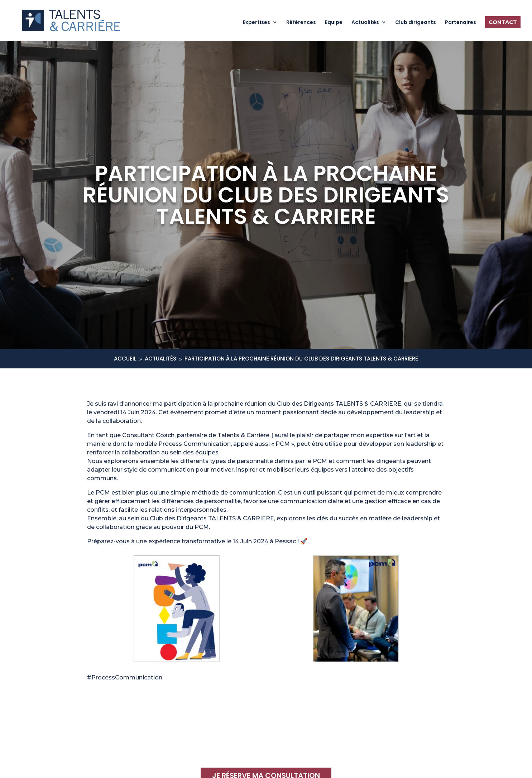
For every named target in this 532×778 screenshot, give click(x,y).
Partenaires (461, 23)
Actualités (365, 23)
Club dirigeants (416, 23)
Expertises (257, 23)
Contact (503, 22)
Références (301, 23)
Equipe (334, 23)
